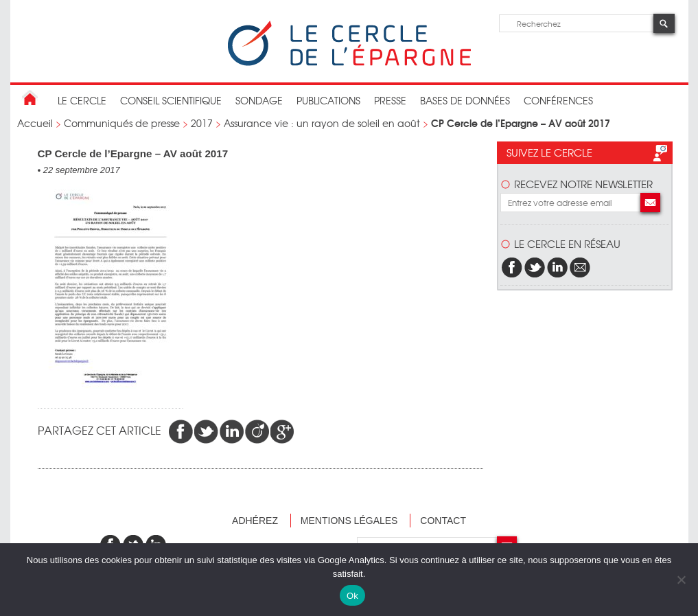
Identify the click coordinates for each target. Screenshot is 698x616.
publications (328, 100)
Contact (443, 521)
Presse (390, 100)
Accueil (35, 123)
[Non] (681, 580)
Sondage (259, 100)
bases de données (465, 100)
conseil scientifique (171, 100)
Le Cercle (82, 100)
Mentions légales (349, 521)
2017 (202, 123)
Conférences (558, 100)
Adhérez (255, 521)
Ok (352, 596)
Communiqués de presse (122, 123)
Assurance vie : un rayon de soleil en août (322, 123)
